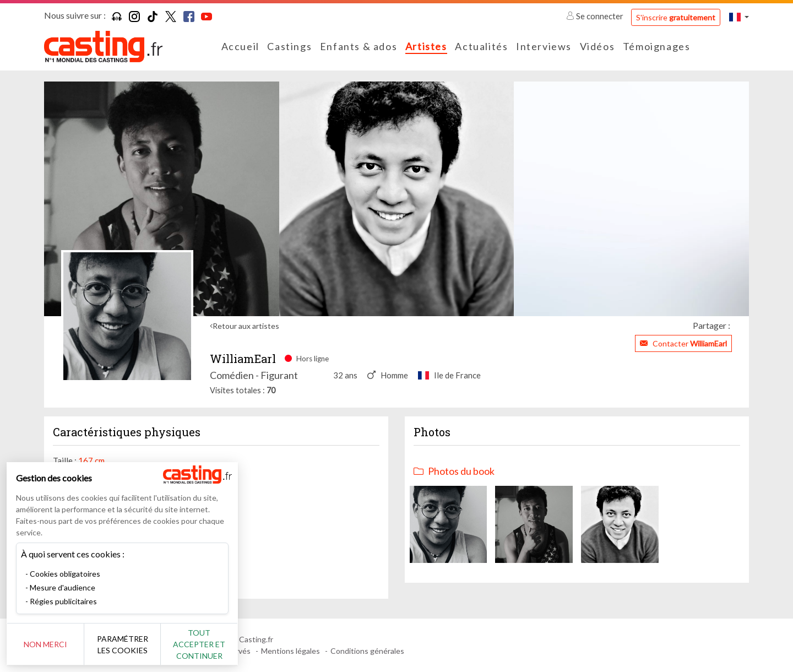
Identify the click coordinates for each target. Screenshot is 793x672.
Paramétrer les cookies (123, 644)
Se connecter (596, 16)
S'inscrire (676, 17)
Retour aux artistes (246, 326)
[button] (739, 17)
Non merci (45, 644)
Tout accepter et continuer (199, 644)
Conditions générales (367, 651)
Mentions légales (290, 651)
